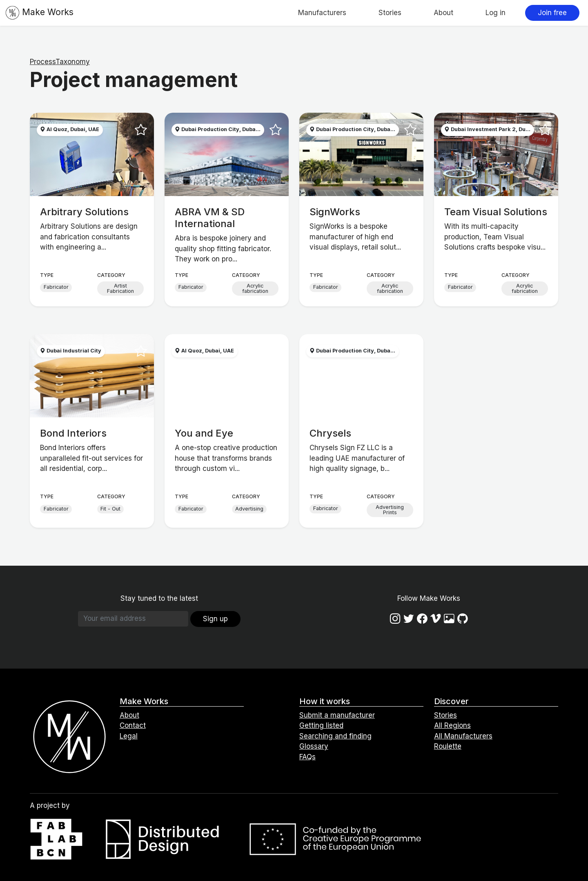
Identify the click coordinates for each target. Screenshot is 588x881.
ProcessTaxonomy (60, 62)
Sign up (215, 619)
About (443, 13)
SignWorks (335, 212)
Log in (496, 13)
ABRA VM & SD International (210, 218)
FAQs (307, 757)
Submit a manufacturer (337, 715)
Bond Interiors (73, 433)
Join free (552, 13)
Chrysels (330, 433)
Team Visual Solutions (496, 212)
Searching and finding (335, 736)
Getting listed (321, 725)
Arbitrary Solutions (84, 212)
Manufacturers (322, 13)
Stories (390, 13)
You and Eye (204, 433)
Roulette (448, 746)
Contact (133, 725)
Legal (129, 736)
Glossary (314, 746)
